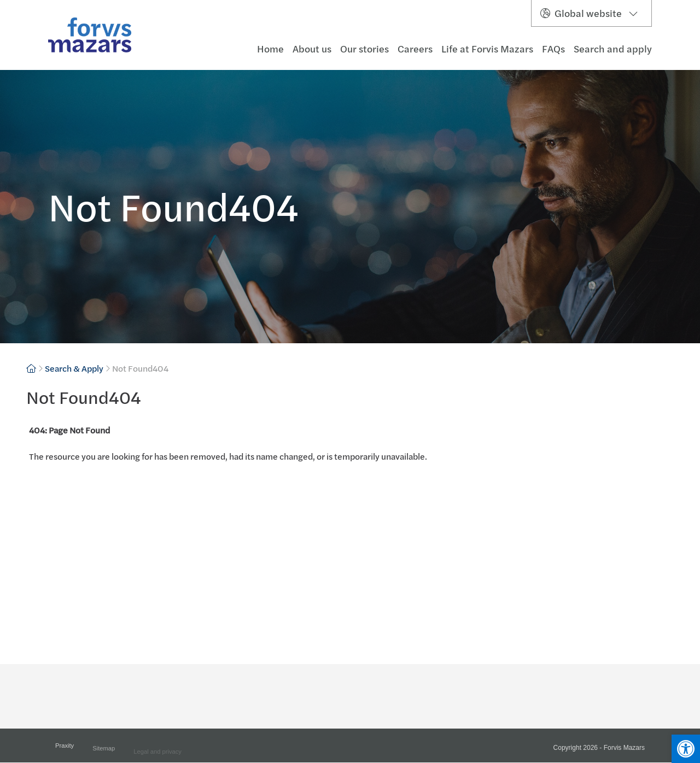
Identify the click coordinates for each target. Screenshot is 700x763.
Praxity (65, 749)
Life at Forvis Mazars (487, 49)
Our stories (364, 49)
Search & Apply (74, 368)
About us (312, 49)
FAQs (553, 49)
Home (270, 49)
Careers (415, 49)
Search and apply (613, 49)
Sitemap (104, 752)
